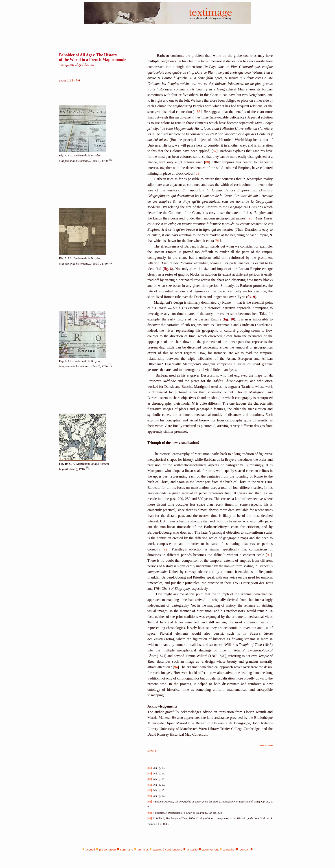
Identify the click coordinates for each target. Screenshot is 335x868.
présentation (107, 849)
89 (197, 173)
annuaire (229, 849)
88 (207, 162)
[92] (150, 802)
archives (143, 849)
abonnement (210, 849)
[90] (150, 790)
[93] (150, 813)
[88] (150, 779)
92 (166, 549)
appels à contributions (168, 849)
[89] (150, 785)
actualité (192, 849)
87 (215, 151)
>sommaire (266, 745)
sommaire (127, 849)
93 (269, 555)
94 (176, 667)
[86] (150, 768)
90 (251, 218)
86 (199, 112)
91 (218, 241)
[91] (150, 796)
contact (244, 849)
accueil (90, 849)
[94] (150, 818)
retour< (152, 751)
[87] (150, 774)
